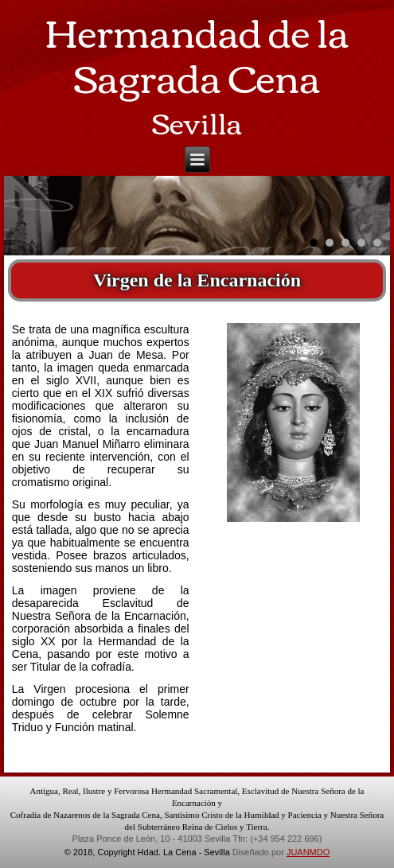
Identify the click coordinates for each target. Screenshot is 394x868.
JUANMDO (308, 852)
